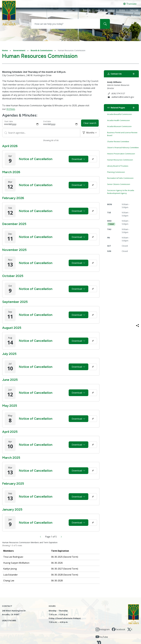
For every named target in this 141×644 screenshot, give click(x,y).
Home (5, 50)
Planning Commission (116, 172)
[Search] (105, 24)
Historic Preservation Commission (121, 154)
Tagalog (111, 10)
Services (31, 4)
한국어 (122, 10)
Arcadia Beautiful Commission (120, 114)
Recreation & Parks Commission (120, 178)
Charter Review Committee (118, 141)
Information (51, 4)
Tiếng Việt (134, 10)
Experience (73, 4)
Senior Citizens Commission (119, 184)
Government (115, 4)
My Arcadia (93, 4)
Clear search (90, 123)
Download (77, 159)
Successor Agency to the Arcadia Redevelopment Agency (121, 192)
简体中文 (87, 10)
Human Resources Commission (120, 160)
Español (99, 10)
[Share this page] (137, 326)
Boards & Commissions (42, 50)
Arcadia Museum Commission (119, 126)
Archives (11, 109)
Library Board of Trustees (118, 166)
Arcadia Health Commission (118, 120)
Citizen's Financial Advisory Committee (123, 147)
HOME (19, 4)
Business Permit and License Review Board (122, 134)
